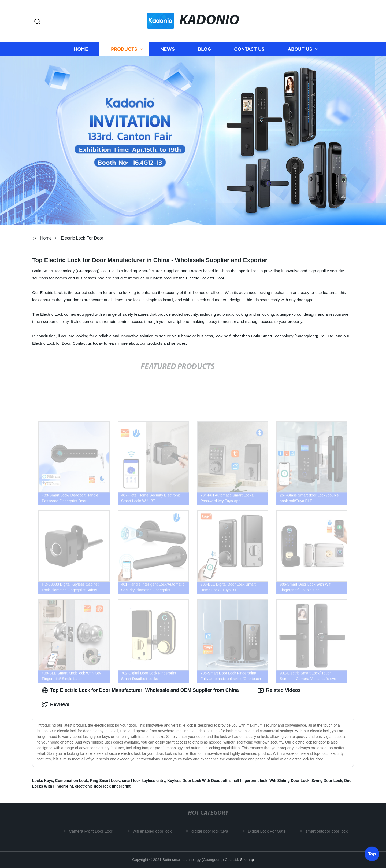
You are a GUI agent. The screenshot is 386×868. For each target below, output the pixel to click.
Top (372, 854)
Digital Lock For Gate (268, 831)
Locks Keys (43, 781)
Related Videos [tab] (279, 690)
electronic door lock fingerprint (103, 786)
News (168, 49)
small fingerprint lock (248, 781)
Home (81, 49)
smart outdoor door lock (328, 831)
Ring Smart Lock (105, 781)
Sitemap (247, 860)
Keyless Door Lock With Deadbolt (197, 781)
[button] (37, 22)
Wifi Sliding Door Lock (289, 781)
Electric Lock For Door (82, 238)
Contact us (249, 49)
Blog (204, 49)
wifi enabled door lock (154, 831)
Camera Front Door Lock (93, 831)
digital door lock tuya (211, 831)
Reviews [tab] (55, 705)
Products (124, 49)
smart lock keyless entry (144, 781)
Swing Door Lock (327, 781)
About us (300, 49)
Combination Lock (72, 781)
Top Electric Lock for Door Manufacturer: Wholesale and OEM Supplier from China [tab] (140, 690)
